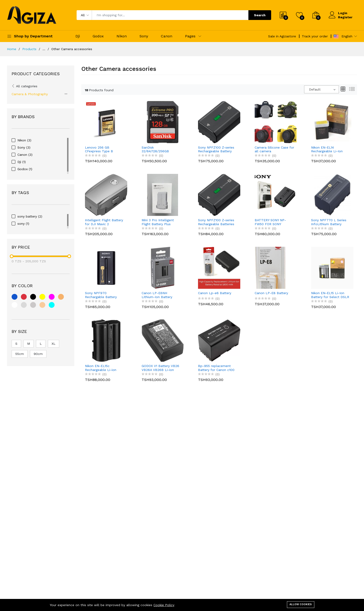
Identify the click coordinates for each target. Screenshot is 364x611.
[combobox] (322, 89)
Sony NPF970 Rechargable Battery (101, 295)
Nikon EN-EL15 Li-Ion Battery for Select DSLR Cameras (330, 295)
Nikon (122, 36)
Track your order (315, 36)
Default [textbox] (315, 89)
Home (12, 49)
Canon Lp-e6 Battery (215, 293)
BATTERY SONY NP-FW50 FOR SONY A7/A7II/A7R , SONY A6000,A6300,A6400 (271, 222)
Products (29, 49)
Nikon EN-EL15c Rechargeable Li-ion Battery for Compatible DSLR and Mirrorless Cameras (103, 368)
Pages (190, 36)
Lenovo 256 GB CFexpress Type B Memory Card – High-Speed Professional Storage (102, 149)
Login (343, 13)
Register (345, 17)
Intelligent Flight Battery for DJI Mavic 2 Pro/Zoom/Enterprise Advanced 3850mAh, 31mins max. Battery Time (104, 222)
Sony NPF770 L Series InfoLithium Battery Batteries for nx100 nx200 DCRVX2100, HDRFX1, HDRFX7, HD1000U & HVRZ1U (329, 222)
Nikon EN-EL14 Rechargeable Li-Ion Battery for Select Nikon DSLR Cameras (330, 149)
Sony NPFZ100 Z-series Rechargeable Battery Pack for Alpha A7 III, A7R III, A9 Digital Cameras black (218, 149)
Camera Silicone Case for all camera (274, 149)
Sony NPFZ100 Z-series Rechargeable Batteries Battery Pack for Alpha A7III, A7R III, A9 (216, 222)
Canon (167, 36)
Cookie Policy (164, 605)
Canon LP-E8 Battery (271, 293)
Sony (144, 36)
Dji (78, 36)
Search (260, 15)
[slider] (12, 256)
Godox (98, 36)
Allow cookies (301, 604)
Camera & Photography (30, 94)
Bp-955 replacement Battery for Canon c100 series (216, 368)
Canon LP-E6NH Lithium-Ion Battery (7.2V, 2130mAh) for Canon (157, 295)
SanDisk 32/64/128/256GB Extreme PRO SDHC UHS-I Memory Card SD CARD (160, 149)
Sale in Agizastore (282, 36)
